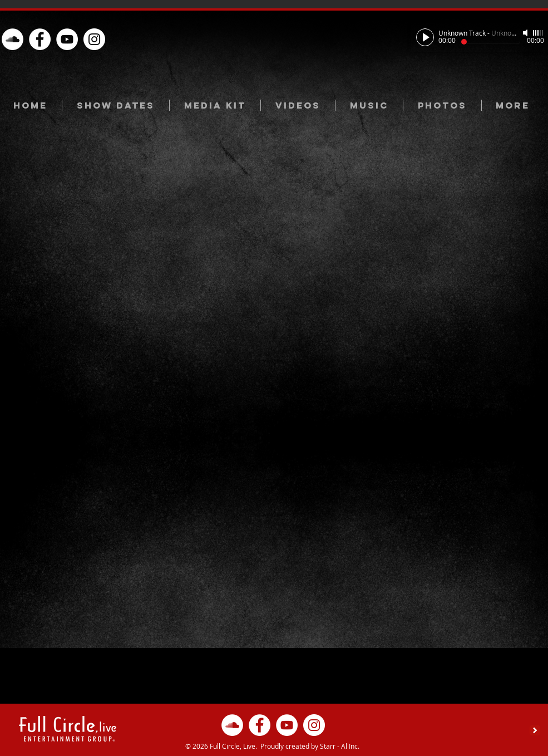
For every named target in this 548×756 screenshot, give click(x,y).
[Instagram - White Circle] (94, 39)
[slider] (539, 33)
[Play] (425, 37)
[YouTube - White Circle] (67, 39)
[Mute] (526, 33)
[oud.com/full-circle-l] (13, 39)
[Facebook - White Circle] (40, 39)
